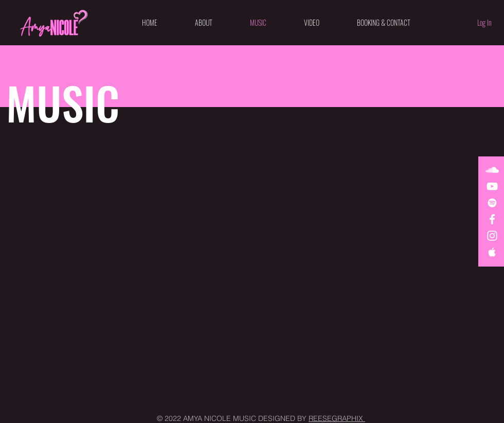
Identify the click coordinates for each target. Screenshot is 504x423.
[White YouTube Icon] (492, 186)
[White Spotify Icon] (492, 203)
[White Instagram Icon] (492, 236)
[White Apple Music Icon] (492, 252)
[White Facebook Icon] (492, 219)
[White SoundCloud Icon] (492, 170)
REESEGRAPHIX (337, 418)
